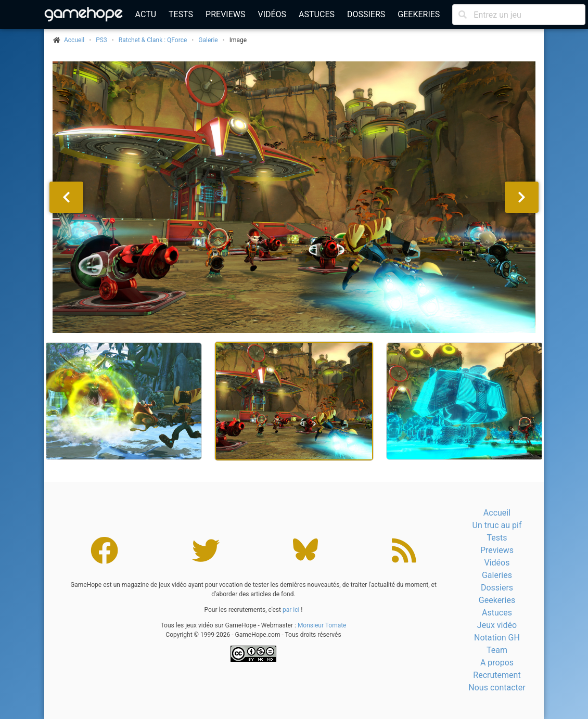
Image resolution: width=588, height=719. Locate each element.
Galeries (497, 575)
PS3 (101, 40)
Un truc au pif (497, 525)
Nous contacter (497, 688)
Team (497, 650)
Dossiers (366, 14)
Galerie (208, 40)
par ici (291, 610)
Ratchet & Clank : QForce (153, 40)
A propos (497, 663)
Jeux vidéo (497, 625)
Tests (181, 14)
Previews (225, 14)
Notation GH (497, 638)
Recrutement (497, 675)
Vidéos (272, 14)
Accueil (497, 513)
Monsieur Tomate (322, 625)
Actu (146, 14)
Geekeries (419, 14)
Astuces (317, 14)
